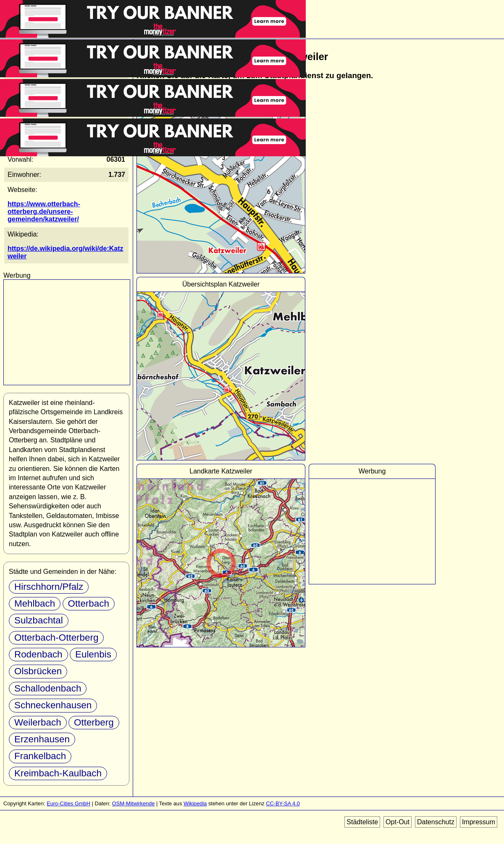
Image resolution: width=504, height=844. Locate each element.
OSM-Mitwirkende (134, 803)
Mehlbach (35, 603)
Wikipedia (195, 803)
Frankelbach (40, 756)
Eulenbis (93, 654)
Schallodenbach (48, 688)
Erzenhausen (42, 739)
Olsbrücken (38, 671)
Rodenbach (38, 654)
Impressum (479, 822)
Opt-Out (398, 822)
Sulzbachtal (39, 620)
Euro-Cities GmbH (68, 803)
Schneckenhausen (53, 705)
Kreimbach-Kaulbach (58, 773)
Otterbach (89, 603)
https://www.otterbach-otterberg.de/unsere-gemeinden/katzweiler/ (44, 212)
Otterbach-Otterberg (56, 638)
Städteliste (362, 822)
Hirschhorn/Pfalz (49, 587)
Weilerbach (38, 722)
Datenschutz (436, 822)
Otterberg (94, 722)
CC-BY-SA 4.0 (283, 803)
